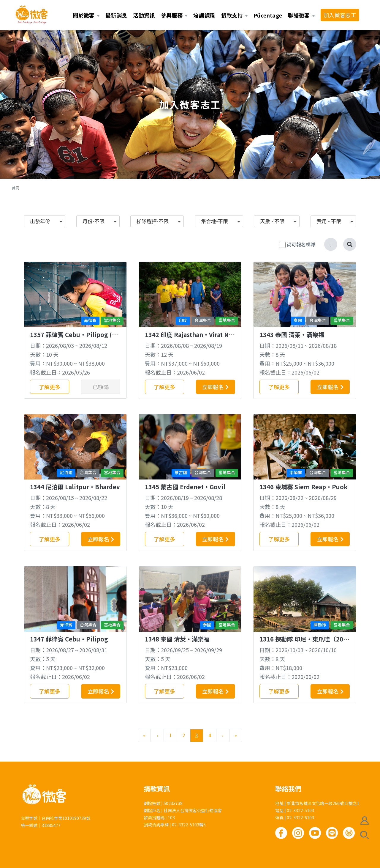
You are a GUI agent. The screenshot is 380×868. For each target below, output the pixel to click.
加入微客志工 (340, 15)
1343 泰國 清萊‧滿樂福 (292, 335)
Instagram (298, 833)
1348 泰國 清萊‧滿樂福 (177, 639)
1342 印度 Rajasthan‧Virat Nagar (188, 338)
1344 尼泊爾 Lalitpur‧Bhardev (75, 487)
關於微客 (84, 15)
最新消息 (116, 15)
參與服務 (172, 15)
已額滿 (101, 387)
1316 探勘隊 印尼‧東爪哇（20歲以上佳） (304, 643)
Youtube (315, 833)
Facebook (281, 833)
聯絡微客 (299, 15)
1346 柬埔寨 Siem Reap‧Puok (304, 487)
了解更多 (50, 387)
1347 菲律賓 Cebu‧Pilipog (69, 639)
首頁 (15, 188)
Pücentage (268, 15)
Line (332, 833)
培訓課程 (204, 15)
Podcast (349, 833)
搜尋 (365, 835)
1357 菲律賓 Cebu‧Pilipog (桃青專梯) (74, 338)
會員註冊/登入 (365, 820)
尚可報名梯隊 (301, 244)
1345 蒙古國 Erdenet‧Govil (185, 487)
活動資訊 (144, 15)
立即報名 (213, 387)
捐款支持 (232, 15)
